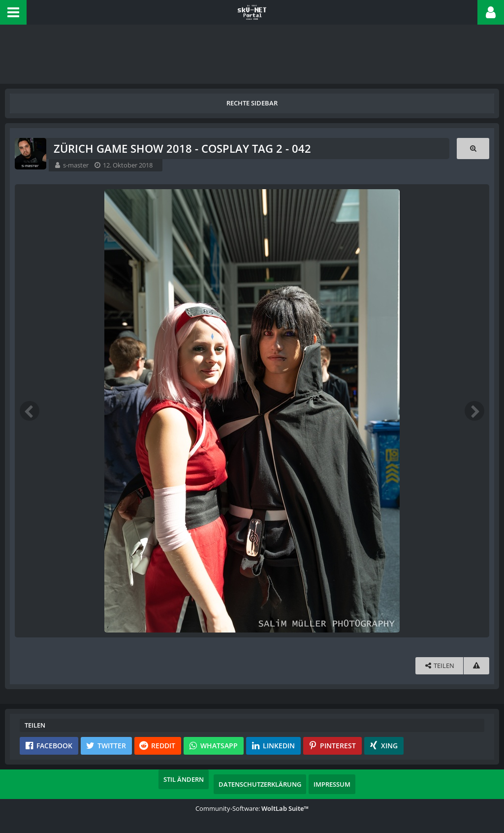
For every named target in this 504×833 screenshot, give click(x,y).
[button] (13, 12)
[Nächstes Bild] (474, 411)
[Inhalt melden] (476, 666)
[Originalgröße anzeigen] (473, 149)
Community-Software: (252, 808)
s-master (76, 165)
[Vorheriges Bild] (30, 411)
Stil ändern (184, 779)
